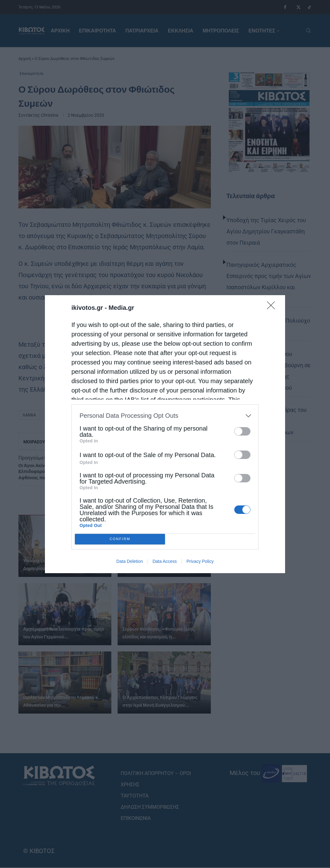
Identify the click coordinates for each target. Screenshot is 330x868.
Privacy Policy (200, 561)
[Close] (273, 307)
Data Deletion (130, 561)
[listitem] (165, 416)
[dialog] (165, 434)
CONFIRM (120, 539)
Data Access (165, 561)
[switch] (242, 431)
